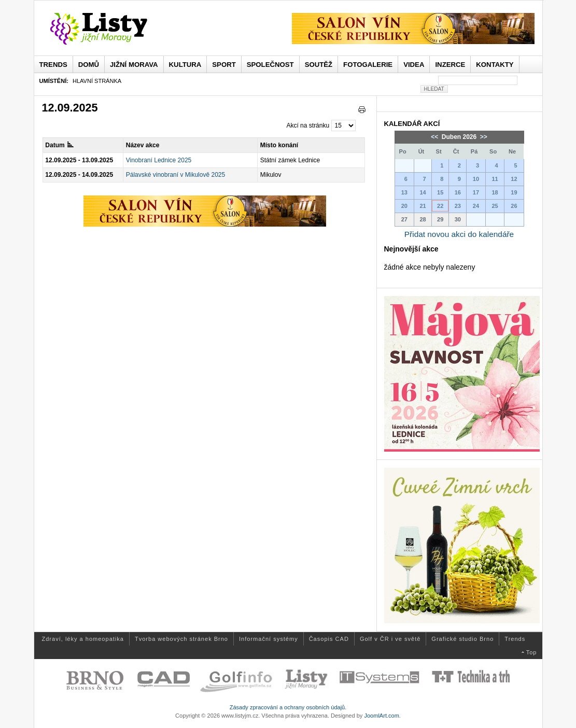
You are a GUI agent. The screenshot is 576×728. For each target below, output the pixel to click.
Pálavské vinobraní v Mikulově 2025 (175, 175)
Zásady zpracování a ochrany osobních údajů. (288, 707)
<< (435, 137)
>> (483, 137)
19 (514, 192)
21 (423, 206)
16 (458, 192)
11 (495, 179)
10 (476, 179)
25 (495, 206)
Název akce (143, 145)
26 (514, 206)
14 (423, 192)
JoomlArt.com (381, 716)
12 (514, 179)
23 (458, 206)
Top (532, 652)
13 (404, 192)
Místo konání (279, 145)
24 (476, 206)
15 (440, 192)
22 (440, 206)
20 (404, 206)
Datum (59, 145)
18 (495, 192)
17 (476, 192)
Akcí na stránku (308, 125)
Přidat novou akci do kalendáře (459, 234)
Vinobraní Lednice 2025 (159, 160)
